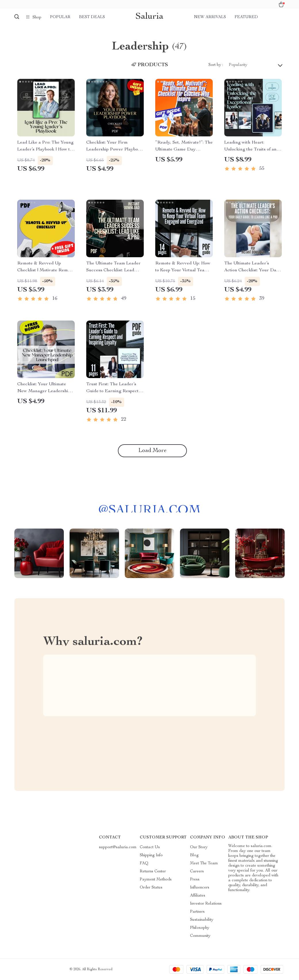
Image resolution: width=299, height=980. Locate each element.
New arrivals (210, 17)
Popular (60, 17)
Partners (197, 912)
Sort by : (216, 65)
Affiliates (198, 896)
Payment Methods (156, 880)
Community (200, 936)
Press (195, 880)
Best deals (92, 17)
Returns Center (153, 872)
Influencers (200, 888)
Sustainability (202, 920)
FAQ (144, 863)
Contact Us (150, 847)
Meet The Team (204, 863)
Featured (246, 17)
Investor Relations (206, 904)
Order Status (151, 888)
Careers (197, 872)
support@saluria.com (118, 847)
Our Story (199, 847)
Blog (194, 855)
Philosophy (200, 928)
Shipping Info (151, 855)
